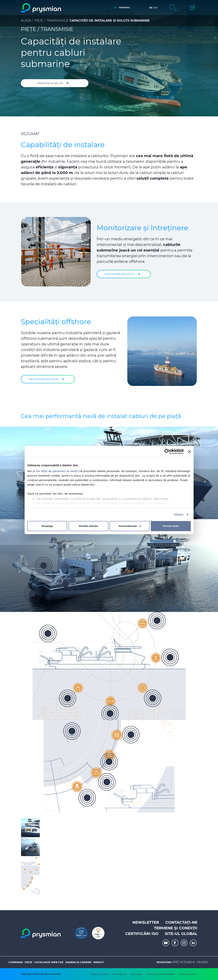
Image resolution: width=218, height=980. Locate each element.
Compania (16, 962)
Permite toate (171, 526)
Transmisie (56, 21)
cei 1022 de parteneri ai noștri (57, 471)
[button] (121, 8)
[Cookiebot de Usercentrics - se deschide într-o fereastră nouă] (167, 451)
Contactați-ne (181, 922)
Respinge (47, 526)
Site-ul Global (181, 934)
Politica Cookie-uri (188, 974)
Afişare (179, 514)
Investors (164, 962)
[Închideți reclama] (189, 451)
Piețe (39, 21)
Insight (99, 962)
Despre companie (100, 974)
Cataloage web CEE (49, 962)
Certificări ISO (142, 934)
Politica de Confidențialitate (161, 974)
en (151, 8)
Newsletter (146, 922)
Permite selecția (88, 526)
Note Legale (137, 974)
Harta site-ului (120, 974)
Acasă (26, 21)
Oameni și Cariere (78, 962)
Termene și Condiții (176, 928)
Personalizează (130, 526)
